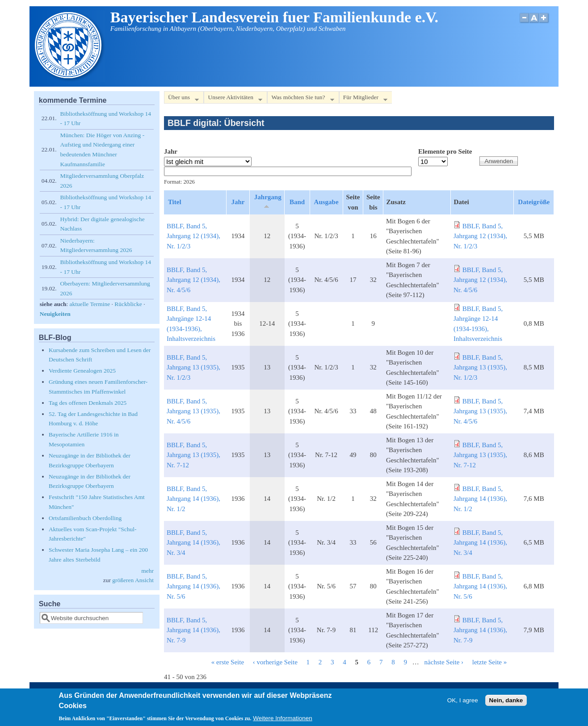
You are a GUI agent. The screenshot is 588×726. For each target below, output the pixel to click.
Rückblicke (128, 304)
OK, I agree (463, 700)
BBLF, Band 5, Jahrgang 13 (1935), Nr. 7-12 (193, 455)
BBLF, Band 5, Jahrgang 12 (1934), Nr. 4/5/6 (193, 280)
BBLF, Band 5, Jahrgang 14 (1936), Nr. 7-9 (193, 630)
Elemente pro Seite (445, 151)
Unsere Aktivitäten (233, 99)
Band (297, 202)
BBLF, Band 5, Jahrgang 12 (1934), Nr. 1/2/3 (193, 236)
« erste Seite (228, 662)
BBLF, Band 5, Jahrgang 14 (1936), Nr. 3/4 (193, 543)
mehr (147, 571)
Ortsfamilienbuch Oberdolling (85, 518)
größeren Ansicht (133, 580)
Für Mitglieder (363, 99)
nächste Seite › (444, 662)
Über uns (181, 99)
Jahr (171, 151)
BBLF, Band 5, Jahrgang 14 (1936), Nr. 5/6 (193, 586)
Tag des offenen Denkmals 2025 (88, 403)
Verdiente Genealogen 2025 (82, 371)
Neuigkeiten (55, 314)
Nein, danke (506, 700)
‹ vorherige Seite (275, 662)
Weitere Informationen (283, 718)
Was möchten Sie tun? (300, 99)
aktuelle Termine (90, 304)
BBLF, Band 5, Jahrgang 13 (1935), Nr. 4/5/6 (193, 411)
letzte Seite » (489, 662)
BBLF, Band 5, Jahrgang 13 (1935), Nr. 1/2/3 (193, 367)
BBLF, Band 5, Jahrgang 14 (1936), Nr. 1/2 (193, 499)
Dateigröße (534, 202)
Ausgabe (326, 202)
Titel (175, 202)
